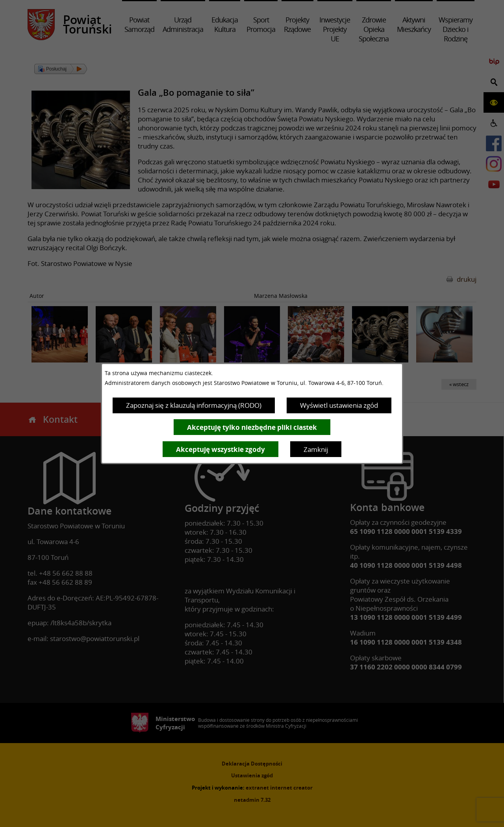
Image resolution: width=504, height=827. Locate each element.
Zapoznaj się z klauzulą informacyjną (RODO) (194, 405)
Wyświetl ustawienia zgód (339, 405)
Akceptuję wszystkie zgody (220, 449)
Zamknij (316, 449)
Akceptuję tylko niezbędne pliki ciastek (252, 427)
